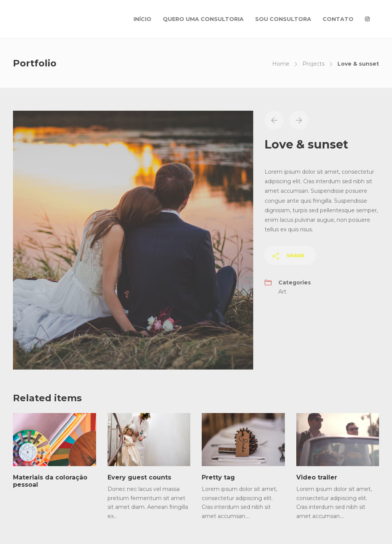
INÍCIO (142, 19)
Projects (313, 64)
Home (281, 64)
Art (282, 292)
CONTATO (338, 19)
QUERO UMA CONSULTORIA (203, 19)
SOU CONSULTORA (283, 19)
